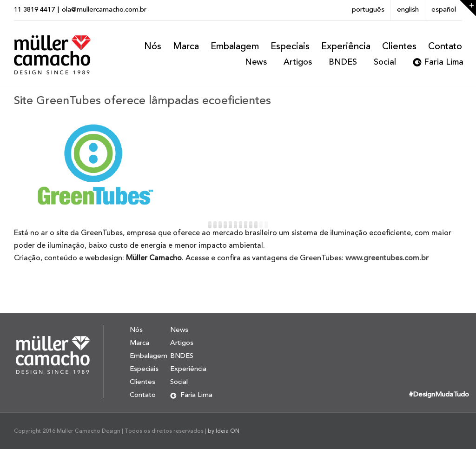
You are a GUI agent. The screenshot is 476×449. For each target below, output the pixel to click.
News (256, 62)
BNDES (343, 62)
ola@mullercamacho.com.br (104, 10)
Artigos (298, 62)
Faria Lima (444, 62)
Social (385, 62)
